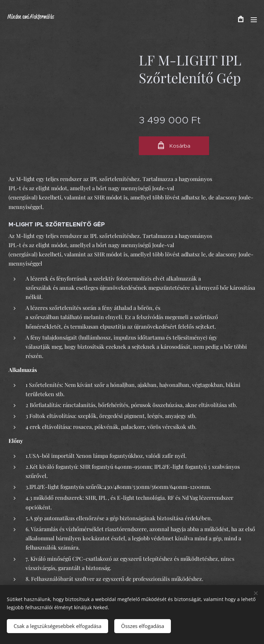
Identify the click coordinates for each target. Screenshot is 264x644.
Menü (254, 20)
